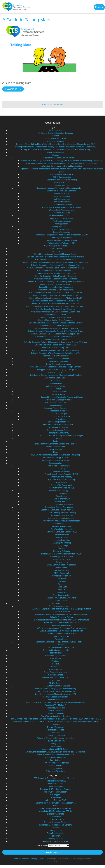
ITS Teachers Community (56, 403)
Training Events (62, 639)
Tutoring (59, 438)
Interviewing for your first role (62, 174)
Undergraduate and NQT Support (55, 749)
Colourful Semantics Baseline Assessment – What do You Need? (56, 298)
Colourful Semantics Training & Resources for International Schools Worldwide (55, 342)
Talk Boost (62, 579)
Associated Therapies (59, 411)
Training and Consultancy (59, 433)
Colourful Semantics (62, 524)
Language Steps (62, 546)
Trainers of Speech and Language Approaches (56, 738)
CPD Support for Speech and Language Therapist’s (56, 370)
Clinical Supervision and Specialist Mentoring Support (56, 254)
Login (55, 441)
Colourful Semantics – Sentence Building (55, 284)
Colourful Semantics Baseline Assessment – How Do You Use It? (56, 293)
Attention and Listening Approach (62, 518)
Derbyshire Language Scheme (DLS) (62, 532)
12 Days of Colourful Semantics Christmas (55, 133)
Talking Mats (62, 587)
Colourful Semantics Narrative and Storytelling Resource (56, 328)
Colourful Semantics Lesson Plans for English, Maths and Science (56, 323)
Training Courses (56, 830)
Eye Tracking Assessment (59, 422)
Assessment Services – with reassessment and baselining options (62, 614)
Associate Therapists (55, 141)
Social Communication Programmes (62, 565)
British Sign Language (55, 152)
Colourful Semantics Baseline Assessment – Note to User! (56, 295)
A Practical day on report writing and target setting (62, 166)
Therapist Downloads (56, 727)
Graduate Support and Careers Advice (59, 158)
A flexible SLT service (62, 612)
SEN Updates (56, 797)
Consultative (62, 493)
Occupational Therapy (62, 416)
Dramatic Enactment (62, 471)
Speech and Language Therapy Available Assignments (59, 188)
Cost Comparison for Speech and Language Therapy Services (56, 367)
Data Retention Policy (55, 372)
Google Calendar (56, 768)
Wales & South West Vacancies (62, 210)
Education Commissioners (59, 359)
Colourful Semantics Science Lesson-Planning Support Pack (56, 334)
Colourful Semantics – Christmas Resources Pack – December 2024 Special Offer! (56, 262)
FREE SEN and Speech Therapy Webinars (62, 623)
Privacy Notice (56, 658)
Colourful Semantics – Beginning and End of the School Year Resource (56, 257)
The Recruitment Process (59, 216)
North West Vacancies (62, 202)
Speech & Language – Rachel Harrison (56, 808)
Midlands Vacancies (62, 196)
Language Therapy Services (56, 408)
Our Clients (56, 603)
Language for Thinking (62, 543)
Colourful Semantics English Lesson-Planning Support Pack (56, 312)
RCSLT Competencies (62, 177)
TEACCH (62, 590)
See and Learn (62, 562)
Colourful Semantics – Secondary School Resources (56, 279)
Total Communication (62, 595)
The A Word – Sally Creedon (55, 792)
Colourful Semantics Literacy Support (56, 326)
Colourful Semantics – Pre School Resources (56, 271)
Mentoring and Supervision (62, 238)
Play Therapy (62, 482)
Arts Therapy (56, 817)
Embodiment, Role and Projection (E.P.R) (62, 474)
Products (55, 661)
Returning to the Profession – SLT (62, 243)
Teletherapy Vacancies (56, 708)
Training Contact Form (56, 741)
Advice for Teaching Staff (56, 800)
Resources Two (56, 669)
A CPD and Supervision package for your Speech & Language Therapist (62, 609)
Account (55, 136)
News (56, 452)
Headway (62, 645)
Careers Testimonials (62, 232)
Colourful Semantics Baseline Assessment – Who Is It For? (55, 301)
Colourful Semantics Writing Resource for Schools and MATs (56, 353)
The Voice (55, 724)
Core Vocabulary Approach (62, 529)
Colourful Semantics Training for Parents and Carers (62, 397)
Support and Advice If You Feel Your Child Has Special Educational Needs (56, 702)
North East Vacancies (62, 199)
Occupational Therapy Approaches (59, 507)
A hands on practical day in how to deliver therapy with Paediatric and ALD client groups (62, 163)
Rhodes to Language (62, 559)
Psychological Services (59, 427)
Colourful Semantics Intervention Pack (55, 317)
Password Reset (55, 653)
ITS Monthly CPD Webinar (56, 781)
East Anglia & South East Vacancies (62, 191)
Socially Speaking (62, 570)
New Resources (56, 449)
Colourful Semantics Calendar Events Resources (56, 309)
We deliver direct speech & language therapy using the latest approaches (56, 752)
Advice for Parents (56, 784)
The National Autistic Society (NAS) (62, 647)
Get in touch (56, 381)
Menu (99, 7)
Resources (55, 667)
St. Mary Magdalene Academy (56, 697)
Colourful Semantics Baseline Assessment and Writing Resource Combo (55, 306)
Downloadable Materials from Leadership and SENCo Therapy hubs (62, 620)
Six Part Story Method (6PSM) (62, 488)
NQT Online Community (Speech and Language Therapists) (56, 455)
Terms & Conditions (56, 711)
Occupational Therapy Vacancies (56, 460)
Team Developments (55, 833)
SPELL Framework (62, 573)
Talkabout (62, 584)
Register (56, 664)
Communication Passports (62, 526)
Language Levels (55, 405)
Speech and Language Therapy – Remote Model (55, 691)
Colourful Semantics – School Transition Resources (55, 276)
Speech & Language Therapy (59, 430)
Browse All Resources (52, 105)
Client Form (56, 251)
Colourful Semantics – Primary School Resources (56, 273)
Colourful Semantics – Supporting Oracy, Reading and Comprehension (56, 282)
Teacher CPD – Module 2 (56, 705)
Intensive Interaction (62, 540)
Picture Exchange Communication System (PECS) (62, 554)
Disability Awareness (56, 814)
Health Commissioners (59, 361)
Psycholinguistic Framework (62, 557)
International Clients (59, 392)
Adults (59, 389)
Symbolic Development (62, 576)
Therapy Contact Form (56, 735)
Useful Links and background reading (62, 180)
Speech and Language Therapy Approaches (59, 510)
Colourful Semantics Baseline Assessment (56, 287)
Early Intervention (62, 535)
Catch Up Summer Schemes (59, 686)
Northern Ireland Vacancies (62, 205)
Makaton (62, 548)
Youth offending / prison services (56, 763)
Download (11, 89)
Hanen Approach (62, 537)
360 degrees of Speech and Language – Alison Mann (56, 778)
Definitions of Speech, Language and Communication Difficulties (55, 375)
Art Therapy (62, 469)
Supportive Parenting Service (62, 504)
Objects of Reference (62, 551)
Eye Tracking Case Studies (56, 378)
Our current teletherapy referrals (56, 650)
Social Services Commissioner (59, 364)
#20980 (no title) (56, 130)
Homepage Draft (56, 383)
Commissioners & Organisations (55, 356)
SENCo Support (55, 683)
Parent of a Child (59, 394)
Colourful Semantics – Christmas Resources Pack (55, 260)
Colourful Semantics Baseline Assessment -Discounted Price (56, 304)
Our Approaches (56, 463)
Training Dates (56, 744)
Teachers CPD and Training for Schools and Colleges (62, 436)
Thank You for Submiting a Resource (55, 716)
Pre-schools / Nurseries (62, 625)
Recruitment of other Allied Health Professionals (62, 207)
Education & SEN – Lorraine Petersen (55, 789)
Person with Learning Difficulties (59, 400)
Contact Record (55, 766)
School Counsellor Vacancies (55, 672)
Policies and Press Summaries (56, 841)
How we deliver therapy (59, 491)
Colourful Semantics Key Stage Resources (56, 320)
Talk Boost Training (62, 636)
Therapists (56, 733)
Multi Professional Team (55, 447)
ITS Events (56, 828)
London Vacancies (62, 194)
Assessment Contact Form (55, 139)
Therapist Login (51, 852)
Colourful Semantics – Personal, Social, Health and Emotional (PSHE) (56, 268)
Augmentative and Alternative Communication (62, 521)
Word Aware (62, 601)
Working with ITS (62, 185)
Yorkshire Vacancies (62, 213)
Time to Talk (62, 592)
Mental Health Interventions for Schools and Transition (56, 444)
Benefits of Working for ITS (62, 229)
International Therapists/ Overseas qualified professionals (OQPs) (62, 235)
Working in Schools (62, 183)
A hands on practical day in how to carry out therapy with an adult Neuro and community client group (62, 161)
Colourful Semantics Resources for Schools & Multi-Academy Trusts (55, 331)
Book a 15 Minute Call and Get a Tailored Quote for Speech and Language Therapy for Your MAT (56, 144)
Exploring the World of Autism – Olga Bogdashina (56, 803)
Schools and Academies (59, 606)
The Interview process (62, 221)
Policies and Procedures (55, 771)
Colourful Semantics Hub (56, 315)
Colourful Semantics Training (55, 339)
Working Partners (56, 839)
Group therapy (62, 496)
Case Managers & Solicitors (56, 246)
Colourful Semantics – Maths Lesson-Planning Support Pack (56, 265)
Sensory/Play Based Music (62, 485)
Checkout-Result (56, 249)
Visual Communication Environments (62, 598)
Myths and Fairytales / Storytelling (62, 480)
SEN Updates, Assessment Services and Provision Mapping (62, 628)
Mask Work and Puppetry (62, 477)
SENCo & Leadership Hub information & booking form (62, 631)
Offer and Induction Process (62, 218)
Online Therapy (62, 502)
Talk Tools (62, 581)
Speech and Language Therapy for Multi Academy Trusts (59, 642)
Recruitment (56, 836)
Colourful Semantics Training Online (55, 348)
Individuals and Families (56, 386)
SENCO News (56, 680)
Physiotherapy (62, 419)
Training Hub (56, 746)
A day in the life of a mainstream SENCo (56, 811)
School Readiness (56, 675)
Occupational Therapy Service (56, 458)
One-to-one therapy (62, 499)
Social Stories (62, 568)
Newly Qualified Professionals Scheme (62, 240)
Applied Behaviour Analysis (62, 515)
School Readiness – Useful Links (55, 678)
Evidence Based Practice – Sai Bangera (56, 825)
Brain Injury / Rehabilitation (55, 757)
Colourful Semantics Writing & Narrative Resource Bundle (56, 350)
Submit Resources (56, 700)
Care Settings (56, 760)
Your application (62, 224)
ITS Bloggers (55, 795)
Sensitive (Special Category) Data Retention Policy (56, 689)
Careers (56, 155)
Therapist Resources (56, 730)
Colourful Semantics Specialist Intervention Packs (56, 337)
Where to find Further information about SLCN (56, 755)
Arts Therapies (62, 414)
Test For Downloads (56, 713)
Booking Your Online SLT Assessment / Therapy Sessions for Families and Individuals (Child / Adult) (56, 147)
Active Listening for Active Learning (62, 513)
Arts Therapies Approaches (59, 466)
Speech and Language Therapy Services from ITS (56, 694)
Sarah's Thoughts (55, 786)
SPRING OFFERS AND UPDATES (62, 634)
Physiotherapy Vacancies (56, 656)
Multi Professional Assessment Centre (59, 425)
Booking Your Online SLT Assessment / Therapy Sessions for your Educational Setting (56, 150)
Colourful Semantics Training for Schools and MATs (56, 345)
